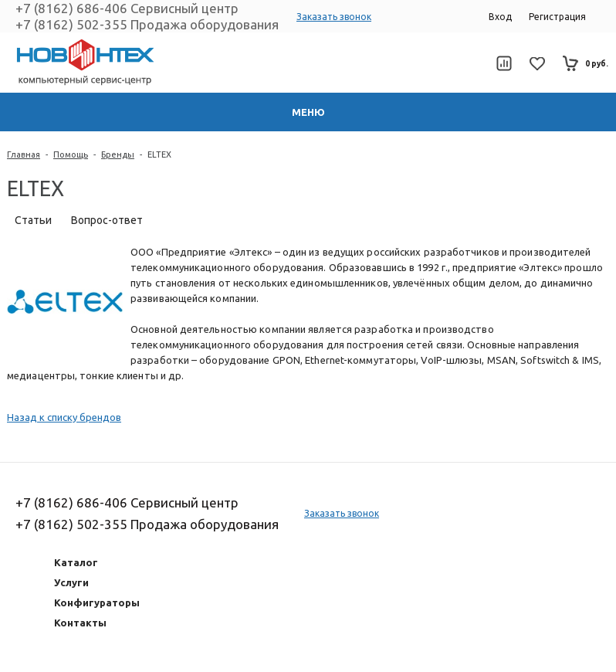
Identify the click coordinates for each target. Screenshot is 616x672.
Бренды (118, 154)
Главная (24, 154)
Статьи (33, 220)
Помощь (71, 154)
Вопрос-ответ (107, 220)
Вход (500, 17)
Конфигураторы (97, 602)
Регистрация (557, 17)
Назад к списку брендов (64, 417)
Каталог (76, 562)
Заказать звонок (334, 17)
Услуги (71, 582)
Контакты (80, 623)
